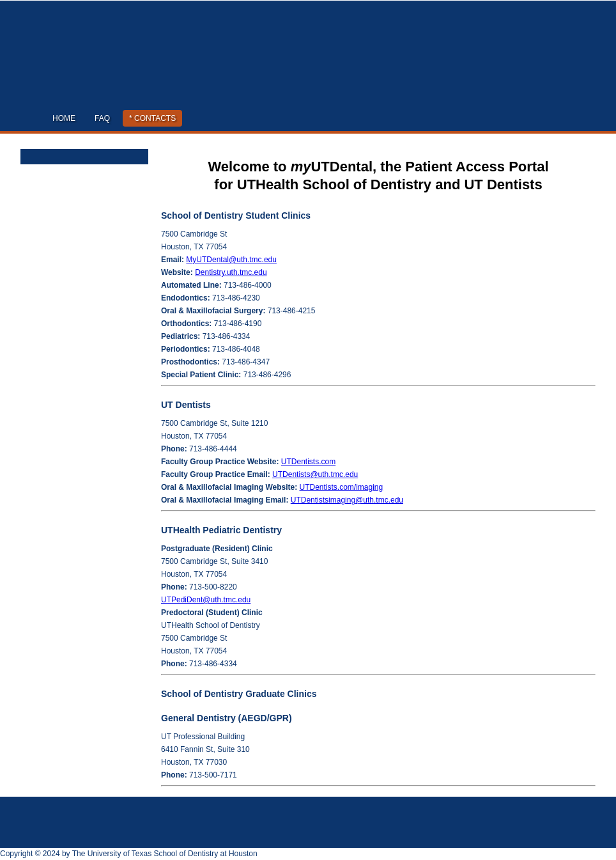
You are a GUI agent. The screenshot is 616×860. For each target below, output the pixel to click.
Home (64, 118)
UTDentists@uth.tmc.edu (315, 474)
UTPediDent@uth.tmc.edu (206, 600)
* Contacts (152, 118)
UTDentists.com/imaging (342, 487)
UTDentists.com (308, 462)
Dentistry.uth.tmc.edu (231, 272)
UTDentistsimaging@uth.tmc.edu (347, 500)
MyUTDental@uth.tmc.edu (231, 260)
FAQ (102, 118)
